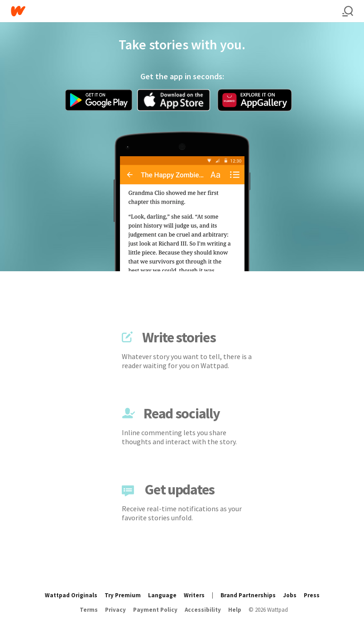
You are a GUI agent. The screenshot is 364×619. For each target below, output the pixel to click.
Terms (89, 610)
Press (312, 595)
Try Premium (123, 595)
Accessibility (203, 610)
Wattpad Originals (71, 595)
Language (162, 595)
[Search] (348, 11)
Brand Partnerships (248, 595)
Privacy (115, 610)
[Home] (177, 11)
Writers (194, 595)
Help (235, 610)
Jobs (290, 595)
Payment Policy (155, 610)
